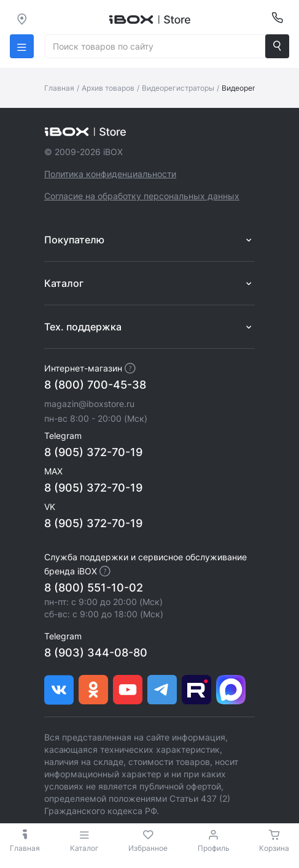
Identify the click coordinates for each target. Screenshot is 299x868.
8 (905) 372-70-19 (93, 452)
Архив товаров (108, 88)
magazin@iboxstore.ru (89, 404)
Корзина (274, 848)
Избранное (148, 848)
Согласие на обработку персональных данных (142, 196)
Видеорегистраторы (178, 88)
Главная (59, 88)
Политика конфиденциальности (110, 174)
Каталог (84, 841)
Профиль (214, 848)
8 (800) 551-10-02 (94, 588)
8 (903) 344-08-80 (96, 653)
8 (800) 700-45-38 (95, 385)
